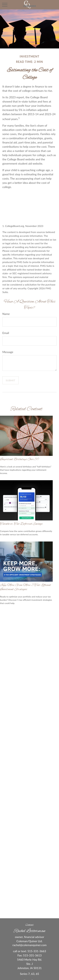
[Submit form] (10, 380)
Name (6, 314)
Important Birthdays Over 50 (19, 459)
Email (6, 333)
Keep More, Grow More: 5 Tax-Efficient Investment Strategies (25, 587)
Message (8, 352)
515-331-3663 (37, 951)
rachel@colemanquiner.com (29, 945)
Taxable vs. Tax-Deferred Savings (21, 524)
